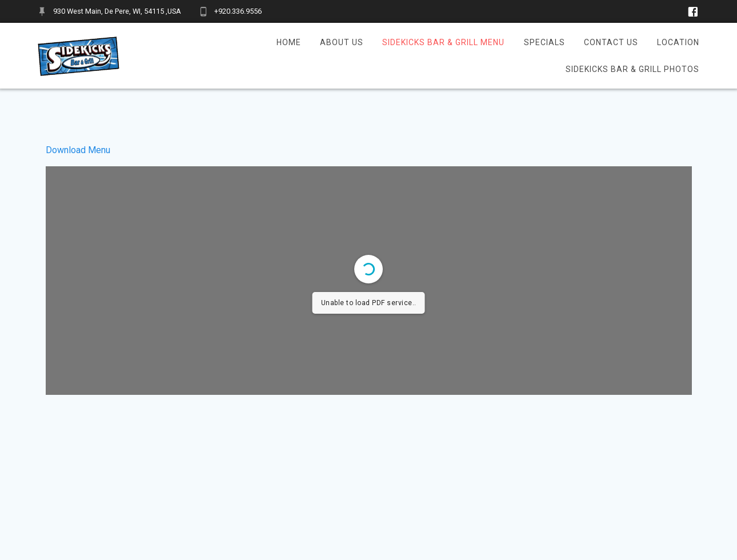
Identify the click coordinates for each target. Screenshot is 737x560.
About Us (342, 42)
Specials (544, 42)
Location (678, 42)
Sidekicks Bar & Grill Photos (632, 69)
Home (289, 42)
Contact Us (611, 42)
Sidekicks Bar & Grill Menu (443, 42)
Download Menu (78, 150)
